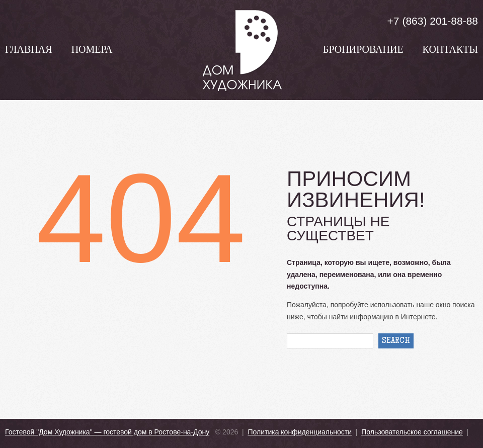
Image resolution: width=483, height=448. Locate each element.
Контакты (450, 51)
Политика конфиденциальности (300, 432)
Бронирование (363, 51)
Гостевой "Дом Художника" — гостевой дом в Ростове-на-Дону (107, 432)
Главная (29, 51)
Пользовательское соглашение (412, 432)
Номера (92, 51)
